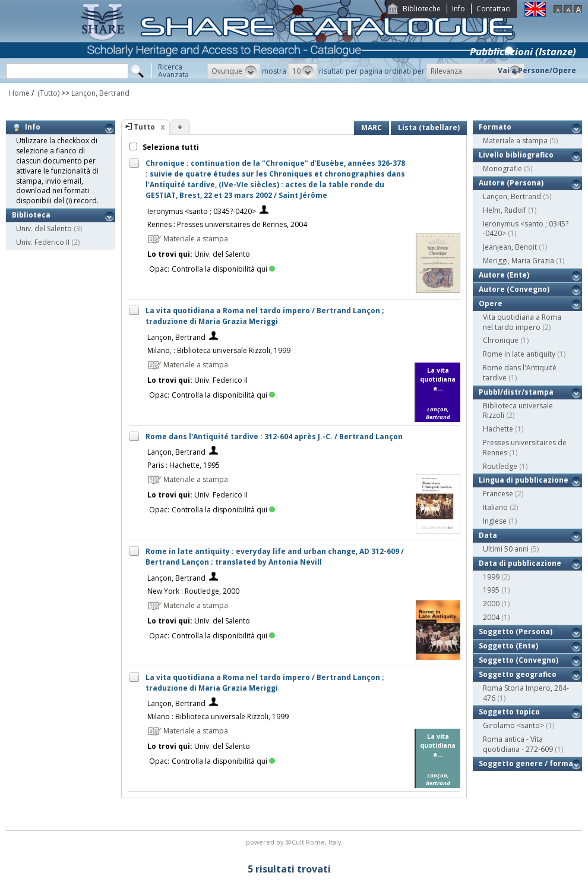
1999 (491, 577)
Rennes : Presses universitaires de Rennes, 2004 (227, 224)
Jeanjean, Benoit (510, 247)
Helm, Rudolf (505, 210)
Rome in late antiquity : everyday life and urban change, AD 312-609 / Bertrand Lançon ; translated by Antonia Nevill (275, 557)
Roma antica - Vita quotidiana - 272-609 (518, 744)
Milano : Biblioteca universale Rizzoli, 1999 (218, 716)
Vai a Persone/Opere (537, 70)
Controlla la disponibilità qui (223, 269)
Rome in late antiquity (519, 354)
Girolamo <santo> (513, 725)
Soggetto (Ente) (508, 646)
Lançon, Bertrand (100, 93)
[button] (234, 71)
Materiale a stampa (515, 141)
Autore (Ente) (504, 275)
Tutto (144, 127)
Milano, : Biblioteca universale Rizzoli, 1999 (219, 350)
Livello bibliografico (516, 155)
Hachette (498, 429)
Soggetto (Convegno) (519, 660)
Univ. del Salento (44, 229)
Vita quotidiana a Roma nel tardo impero (522, 322)
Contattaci (494, 9)
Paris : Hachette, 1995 (184, 465)
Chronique (501, 340)
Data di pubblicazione (520, 563)
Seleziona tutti (170, 147)
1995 (491, 590)
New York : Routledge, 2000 (193, 591)
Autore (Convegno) (514, 289)
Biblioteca (31, 215)
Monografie (502, 169)
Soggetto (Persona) (516, 632)
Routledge (500, 466)
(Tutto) (48, 93)
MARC (372, 127)
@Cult (295, 842)
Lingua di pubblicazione (524, 480)
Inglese (495, 521)
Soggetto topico (509, 712)
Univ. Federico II (43, 242)
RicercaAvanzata (173, 71)
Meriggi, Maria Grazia (519, 261)
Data (488, 535)
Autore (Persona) (511, 183)
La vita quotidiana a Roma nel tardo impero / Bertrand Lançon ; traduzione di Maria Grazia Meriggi (265, 316)
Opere (491, 303)
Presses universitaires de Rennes (525, 448)
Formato (495, 127)
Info (459, 9)
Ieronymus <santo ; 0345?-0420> (202, 211)
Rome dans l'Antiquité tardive (520, 373)
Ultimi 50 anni (506, 549)
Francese (498, 494)
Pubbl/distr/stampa (516, 392)
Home (19, 93)
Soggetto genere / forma (526, 763)
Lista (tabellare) (429, 127)
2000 (491, 604)
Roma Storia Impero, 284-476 (526, 693)
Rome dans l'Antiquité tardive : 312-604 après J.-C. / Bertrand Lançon (274, 437)
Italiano (495, 507)
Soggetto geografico (518, 674)
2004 (491, 617)
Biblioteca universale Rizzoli (518, 411)
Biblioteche (422, 9)
